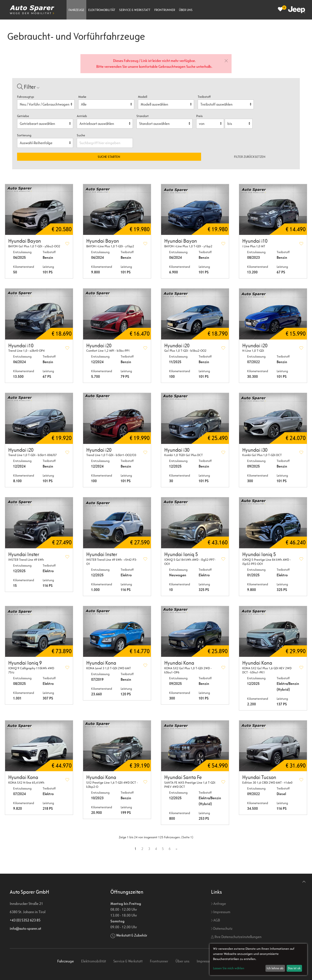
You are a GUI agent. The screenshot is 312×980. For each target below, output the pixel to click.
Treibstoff (204, 97)
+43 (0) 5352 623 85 (25, 920)
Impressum (221, 912)
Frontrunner (165, 10)
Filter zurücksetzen (250, 157)
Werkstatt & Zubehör (132, 935)
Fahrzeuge (76, 10)
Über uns (186, 10)
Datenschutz (222, 928)
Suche (81, 135)
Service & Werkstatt (135, 10)
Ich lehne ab (275, 968)
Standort (143, 116)
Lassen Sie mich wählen (229, 968)
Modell (143, 97)
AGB (215, 920)
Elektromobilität (102, 10)
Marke (82, 97)
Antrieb (82, 116)
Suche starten (109, 157)
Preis (199, 116)
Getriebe (23, 116)
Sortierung (24, 135)
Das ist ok (294, 968)
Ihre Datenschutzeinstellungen (236, 937)
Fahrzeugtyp (26, 97)
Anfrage (219, 904)
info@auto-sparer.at (25, 928)
